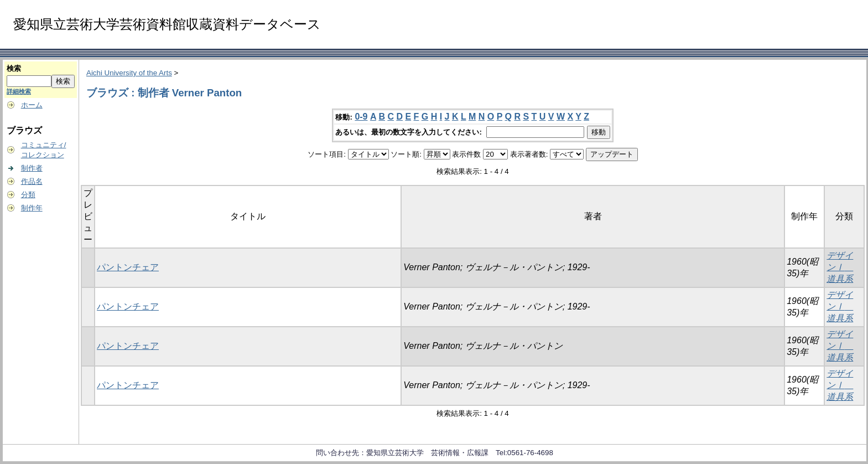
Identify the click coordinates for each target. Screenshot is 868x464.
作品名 (32, 181)
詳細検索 (19, 91)
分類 (28, 195)
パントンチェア (128, 267)
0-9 (361, 117)
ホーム (32, 105)
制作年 (32, 208)
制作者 (32, 168)
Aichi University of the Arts (129, 73)
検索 (14, 68)
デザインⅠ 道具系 (840, 267)
